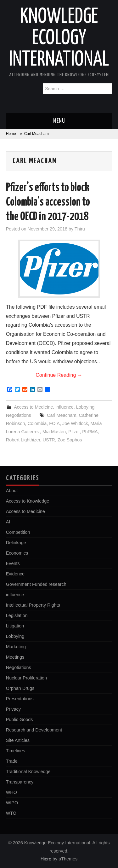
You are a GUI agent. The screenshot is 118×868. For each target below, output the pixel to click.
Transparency (20, 782)
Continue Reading (59, 375)
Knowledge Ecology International (59, 38)
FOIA (54, 423)
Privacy (13, 709)
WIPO (12, 803)
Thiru (80, 229)
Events (13, 563)
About (12, 491)
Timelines (16, 751)
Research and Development (34, 730)
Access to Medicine (33, 407)
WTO (11, 813)
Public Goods (20, 719)
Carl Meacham (62, 415)
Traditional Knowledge (28, 772)
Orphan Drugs (20, 688)
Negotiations (19, 415)
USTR (49, 440)
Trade (12, 761)
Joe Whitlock (75, 423)
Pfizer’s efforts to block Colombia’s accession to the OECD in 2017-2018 (48, 202)
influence (65, 407)
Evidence (15, 574)
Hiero (46, 859)
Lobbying (85, 407)
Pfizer (74, 432)
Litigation (15, 626)
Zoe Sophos (70, 440)
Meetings (15, 657)
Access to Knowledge (28, 501)
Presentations (20, 699)
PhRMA (90, 432)
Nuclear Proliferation (26, 678)
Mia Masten (54, 432)
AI (8, 522)
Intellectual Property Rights (33, 605)
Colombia (37, 423)
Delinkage (16, 543)
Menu (59, 121)
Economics (17, 553)
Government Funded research (36, 584)
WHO (11, 792)
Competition (18, 532)
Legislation (17, 615)
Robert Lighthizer (23, 440)
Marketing (16, 647)
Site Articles (18, 740)
